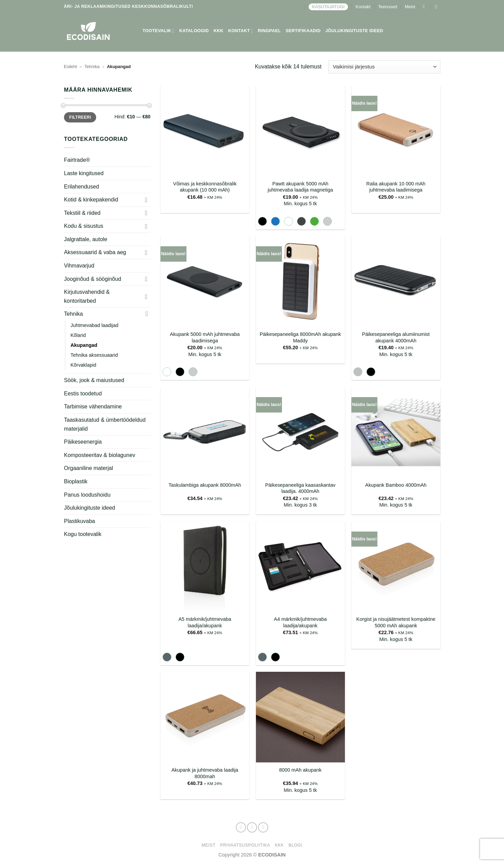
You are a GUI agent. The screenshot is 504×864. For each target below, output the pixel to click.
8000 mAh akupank (300, 770)
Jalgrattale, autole (86, 239)
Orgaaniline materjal (88, 468)
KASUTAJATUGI (328, 7)
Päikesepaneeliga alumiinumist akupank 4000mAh (396, 337)
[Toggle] (146, 200)
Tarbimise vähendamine (93, 407)
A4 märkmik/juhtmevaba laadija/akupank (300, 622)
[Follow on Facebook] (241, 827)
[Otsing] (437, 7)
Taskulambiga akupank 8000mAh (205, 485)
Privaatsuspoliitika (245, 845)
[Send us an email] (263, 827)
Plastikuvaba (80, 521)
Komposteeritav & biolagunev (100, 455)
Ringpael (269, 31)
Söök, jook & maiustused (94, 380)
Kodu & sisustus (84, 226)
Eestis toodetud (83, 394)
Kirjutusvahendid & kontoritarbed (87, 296)
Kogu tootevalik (83, 534)
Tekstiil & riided (82, 213)
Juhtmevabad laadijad (94, 325)
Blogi (295, 845)
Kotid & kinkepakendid (91, 200)
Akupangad (84, 345)
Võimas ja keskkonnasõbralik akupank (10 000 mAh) (205, 187)
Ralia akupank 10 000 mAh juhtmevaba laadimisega (396, 187)
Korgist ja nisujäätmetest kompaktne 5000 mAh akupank (396, 622)
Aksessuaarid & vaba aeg (95, 252)
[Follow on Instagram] (252, 827)
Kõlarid (78, 335)
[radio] (262, 221)
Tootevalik (159, 31)
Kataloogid (194, 31)
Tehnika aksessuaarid (94, 355)
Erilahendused (81, 186)
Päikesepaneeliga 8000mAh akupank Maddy (300, 337)
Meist (410, 7)
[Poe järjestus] (384, 67)
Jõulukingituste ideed (354, 31)
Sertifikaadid (303, 31)
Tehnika (92, 67)
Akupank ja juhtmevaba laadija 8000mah (205, 773)
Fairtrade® (77, 160)
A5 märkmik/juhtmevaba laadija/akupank (205, 622)
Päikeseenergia (83, 442)
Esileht (70, 67)
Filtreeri (80, 117)
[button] (425, 7)
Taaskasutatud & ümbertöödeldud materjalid (105, 424)
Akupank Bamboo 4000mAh (396, 485)
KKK (218, 31)
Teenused (388, 7)
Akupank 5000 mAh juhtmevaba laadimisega (205, 337)
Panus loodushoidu (87, 495)
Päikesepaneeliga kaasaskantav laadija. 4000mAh (300, 488)
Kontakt (363, 7)
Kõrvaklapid (83, 365)
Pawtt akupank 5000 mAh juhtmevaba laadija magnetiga (300, 187)
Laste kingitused (84, 173)
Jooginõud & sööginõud (93, 279)
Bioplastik (76, 481)
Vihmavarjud (79, 266)
